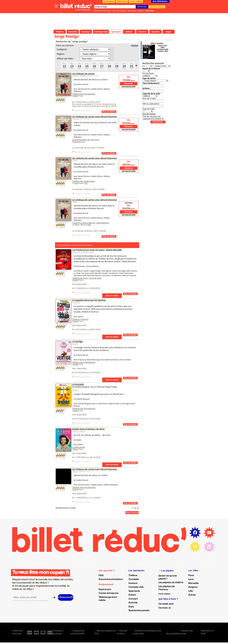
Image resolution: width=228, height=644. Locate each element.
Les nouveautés (119, 11)
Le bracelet (78, 384)
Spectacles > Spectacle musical (83, 252)
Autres (192, 595)
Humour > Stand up (79, 431)
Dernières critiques (136, 11)
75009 (75, 96)
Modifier (135, 46)
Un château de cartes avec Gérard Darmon (95, 116)
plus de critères (149, 114)
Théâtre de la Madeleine (84, 362)
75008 (75, 364)
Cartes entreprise (108, 593)
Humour (133, 583)
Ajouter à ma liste (82, 110)
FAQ (101, 576)
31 (83, 142)
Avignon (193, 587)
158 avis (62, 102)
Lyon (191, 579)
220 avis (62, 457)
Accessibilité (172, 634)
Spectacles (76, 302)
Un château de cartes (83, 74)
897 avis (62, 276)
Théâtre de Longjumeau (83, 181)
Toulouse (77, 142)
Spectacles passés (139, 611)
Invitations (109, 1)
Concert (133, 599)
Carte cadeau (136, 1)
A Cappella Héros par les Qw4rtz (89, 300)
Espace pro (105, 590)
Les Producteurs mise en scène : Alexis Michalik (97, 250)
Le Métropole (79, 447)
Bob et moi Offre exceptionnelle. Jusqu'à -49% (163, 48)
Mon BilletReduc (160, 1)
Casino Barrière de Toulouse (86, 140)
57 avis (62, 370)
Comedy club (136, 587)
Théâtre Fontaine (80, 319)
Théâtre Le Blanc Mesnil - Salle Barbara (91, 223)
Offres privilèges (157, 7)
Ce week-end (166, 604)
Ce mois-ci (165, 608)
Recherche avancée (102, 11)
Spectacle (134, 591)
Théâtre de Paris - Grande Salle (87, 278)
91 (86, 183)
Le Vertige (77, 341)
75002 (75, 449)
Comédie (75, 119)
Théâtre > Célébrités (79, 76)
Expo (131, 607)
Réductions (122, 1)
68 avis (62, 329)
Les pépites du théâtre (171, 583)
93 (89, 225)
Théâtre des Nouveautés (84, 94)
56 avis (62, 413)
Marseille (193, 583)
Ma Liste (150, 11)
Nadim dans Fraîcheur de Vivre (88, 429)
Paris (191, 576)
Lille (191, 591)
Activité (133, 603)
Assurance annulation (111, 579)
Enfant (132, 595)
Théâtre (75, 160)
